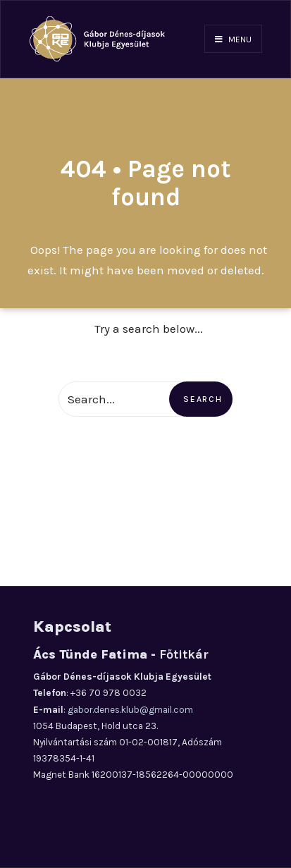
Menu (233, 39)
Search (203, 399)
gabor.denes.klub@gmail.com (130, 710)
